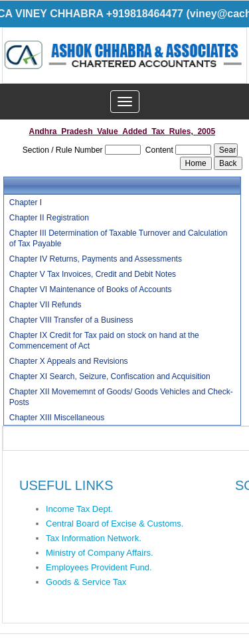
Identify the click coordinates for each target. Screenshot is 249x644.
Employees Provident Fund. (99, 567)
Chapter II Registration (49, 218)
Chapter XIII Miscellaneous (57, 418)
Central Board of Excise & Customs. (115, 523)
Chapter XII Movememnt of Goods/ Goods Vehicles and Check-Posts (121, 397)
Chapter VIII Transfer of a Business (71, 320)
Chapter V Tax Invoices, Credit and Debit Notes (93, 274)
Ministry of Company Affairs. (100, 553)
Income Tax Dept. (79, 509)
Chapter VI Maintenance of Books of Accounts (91, 289)
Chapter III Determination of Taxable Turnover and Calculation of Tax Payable (119, 238)
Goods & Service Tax (86, 582)
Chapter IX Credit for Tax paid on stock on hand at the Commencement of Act (104, 341)
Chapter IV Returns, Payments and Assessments (96, 259)
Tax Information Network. (94, 538)
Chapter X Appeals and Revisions (69, 361)
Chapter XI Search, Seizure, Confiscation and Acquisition (110, 376)
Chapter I (26, 202)
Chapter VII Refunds (45, 305)
